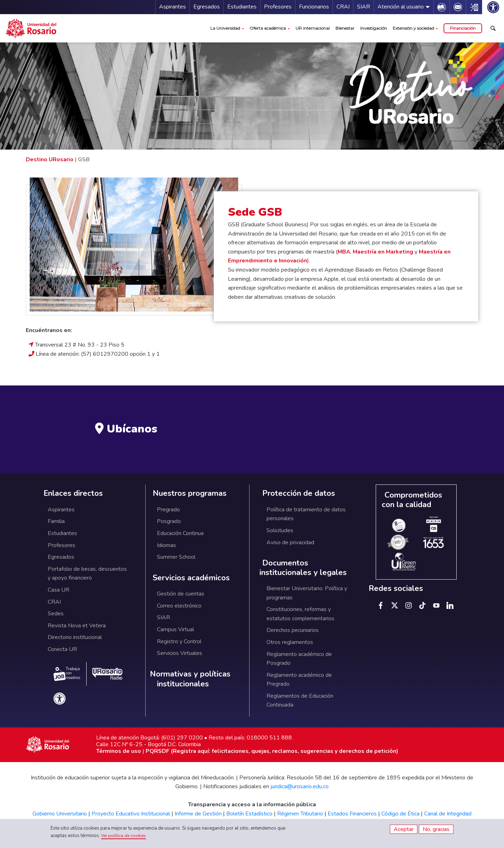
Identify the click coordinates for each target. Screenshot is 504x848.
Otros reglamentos (290, 642)
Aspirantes (172, 7)
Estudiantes (242, 7)
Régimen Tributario (300, 814)
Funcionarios (314, 7)
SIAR (364, 7)
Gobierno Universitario (60, 814)
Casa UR (58, 590)
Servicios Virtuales (180, 653)
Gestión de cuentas (181, 594)
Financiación (463, 28)
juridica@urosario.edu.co (300, 786)
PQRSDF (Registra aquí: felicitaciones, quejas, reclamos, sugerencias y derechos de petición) (272, 751)
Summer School (176, 557)
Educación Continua (180, 533)
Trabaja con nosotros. (67, 674)
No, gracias (436, 829)
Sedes (56, 614)
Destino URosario (50, 159)
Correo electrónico (179, 606)
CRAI (343, 7)
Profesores (278, 7)
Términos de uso (119, 751)
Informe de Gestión (198, 814)
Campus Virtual (175, 629)
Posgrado (169, 521)
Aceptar (404, 829)
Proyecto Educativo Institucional (131, 814)
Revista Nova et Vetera (77, 626)
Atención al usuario (401, 7)
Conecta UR (62, 649)
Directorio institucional (75, 637)
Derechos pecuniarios (293, 630)
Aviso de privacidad (290, 542)
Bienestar (345, 28)
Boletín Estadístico (249, 814)
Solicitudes (280, 530)
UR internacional (313, 28)
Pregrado (168, 510)
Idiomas (166, 545)
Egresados (207, 7)
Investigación (374, 28)
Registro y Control (179, 641)
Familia (56, 521)
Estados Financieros (352, 814)
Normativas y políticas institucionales (190, 679)
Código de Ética (400, 814)
